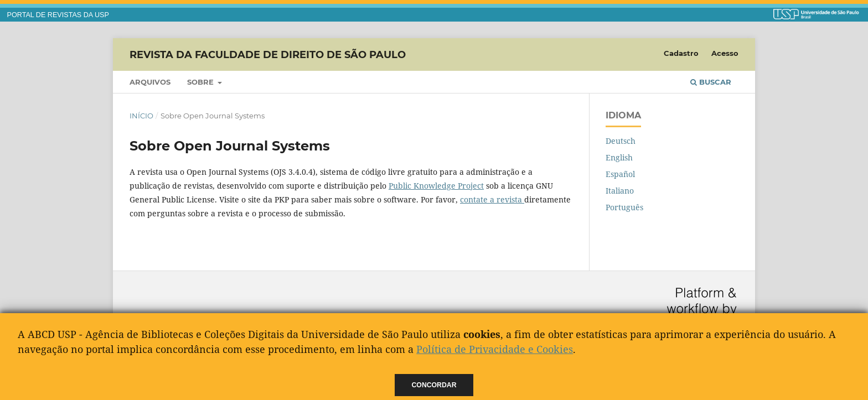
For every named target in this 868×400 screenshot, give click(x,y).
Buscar (711, 82)
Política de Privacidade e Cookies (495, 349)
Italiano (620, 191)
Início (141, 116)
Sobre (201, 82)
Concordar (434, 385)
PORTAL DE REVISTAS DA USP (58, 15)
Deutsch (621, 141)
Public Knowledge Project (436, 186)
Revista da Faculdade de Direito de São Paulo (268, 54)
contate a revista (492, 199)
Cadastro (681, 53)
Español (620, 174)
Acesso (725, 53)
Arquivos (150, 82)
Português (624, 207)
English (619, 157)
